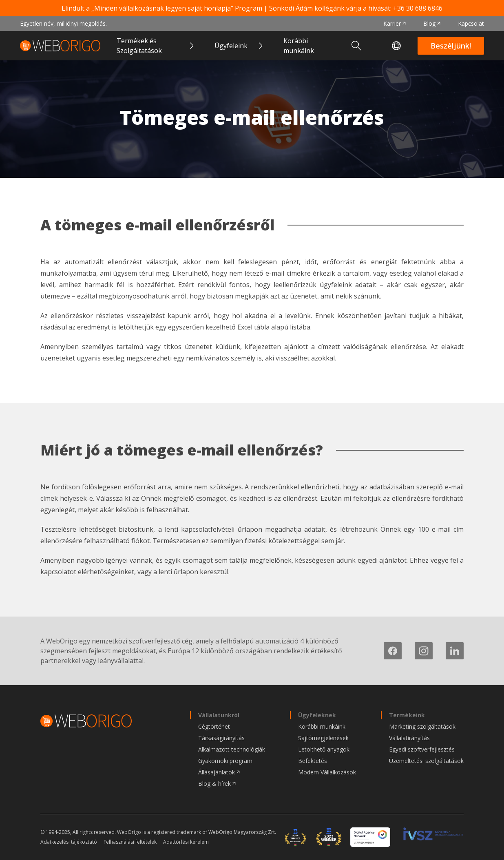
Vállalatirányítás (409, 738)
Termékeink (407, 715)
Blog (429, 23)
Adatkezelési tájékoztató (69, 842)
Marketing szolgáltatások (422, 726)
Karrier (392, 23)
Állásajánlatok (217, 772)
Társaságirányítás (221, 738)
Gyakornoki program (225, 761)
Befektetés (313, 761)
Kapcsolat (471, 23)
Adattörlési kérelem (186, 842)
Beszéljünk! (451, 46)
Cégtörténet (214, 726)
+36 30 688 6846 (418, 8)
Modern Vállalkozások (327, 772)
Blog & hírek (214, 784)
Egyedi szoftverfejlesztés (422, 749)
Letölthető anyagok (324, 749)
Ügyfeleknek (317, 715)
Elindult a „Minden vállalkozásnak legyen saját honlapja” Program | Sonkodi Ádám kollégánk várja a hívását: (252, 8)
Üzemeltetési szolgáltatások (426, 761)
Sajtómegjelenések (323, 738)
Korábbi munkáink (299, 46)
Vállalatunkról (219, 715)
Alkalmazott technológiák (232, 749)
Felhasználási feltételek (130, 842)
